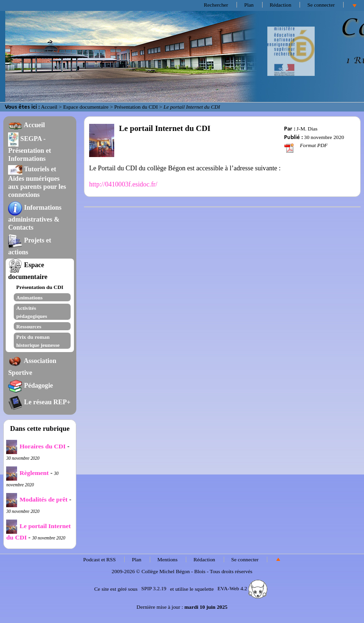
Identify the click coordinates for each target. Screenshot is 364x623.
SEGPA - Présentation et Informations (29, 149)
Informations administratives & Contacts (35, 217)
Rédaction (281, 5)
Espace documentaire (86, 107)
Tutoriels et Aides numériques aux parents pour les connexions (37, 182)
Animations (29, 298)
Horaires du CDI (36, 446)
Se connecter (321, 5)
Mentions (168, 559)
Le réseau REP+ (39, 402)
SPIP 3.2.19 (154, 588)
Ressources (29, 326)
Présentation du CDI (136, 107)
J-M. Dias (307, 129)
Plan (249, 5)
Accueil (49, 107)
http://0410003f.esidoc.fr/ (123, 184)
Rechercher (216, 5)
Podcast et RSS (100, 559)
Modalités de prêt (37, 499)
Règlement (27, 473)
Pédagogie (31, 385)
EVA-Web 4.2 (242, 588)
